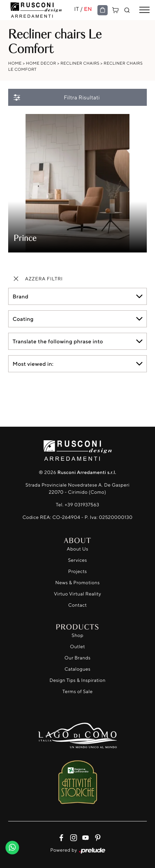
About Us (77, 549)
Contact (77, 605)
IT (77, 9)
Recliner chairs (80, 63)
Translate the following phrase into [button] (58, 341)
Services (78, 560)
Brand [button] (20, 296)
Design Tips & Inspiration (77, 680)
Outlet (77, 647)
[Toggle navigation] (144, 10)
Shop (77, 635)
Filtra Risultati (56, 97)
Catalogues (77, 669)
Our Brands (77, 658)
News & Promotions (77, 583)
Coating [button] (23, 319)
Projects (77, 571)
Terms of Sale (77, 692)
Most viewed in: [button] (33, 364)
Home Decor (41, 63)
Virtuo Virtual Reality (77, 594)
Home (15, 63)
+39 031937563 (82, 505)
